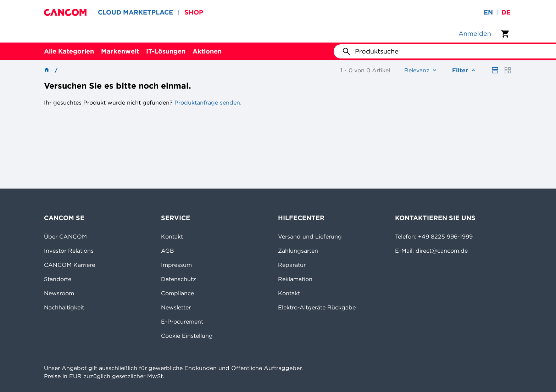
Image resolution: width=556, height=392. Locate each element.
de (506, 12)
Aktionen (207, 51)
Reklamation (295, 279)
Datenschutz (179, 279)
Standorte (58, 279)
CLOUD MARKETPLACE (135, 12)
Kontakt (172, 236)
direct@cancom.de (442, 251)
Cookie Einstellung (187, 336)
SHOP (194, 12)
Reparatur (292, 265)
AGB (168, 251)
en (488, 12)
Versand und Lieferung (310, 236)
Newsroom (59, 293)
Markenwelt (120, 51)
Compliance (177, 293)
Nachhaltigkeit (64, 307)
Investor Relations (69, 251)
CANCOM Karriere (69, 265)
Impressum (176, 265)
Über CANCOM (65, 236)
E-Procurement (182, 321)
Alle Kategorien (69, 51)
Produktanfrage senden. (207, 102)
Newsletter (176, 307)
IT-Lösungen (166, 51)
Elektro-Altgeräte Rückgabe (317, 307)
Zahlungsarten (298, 251)
